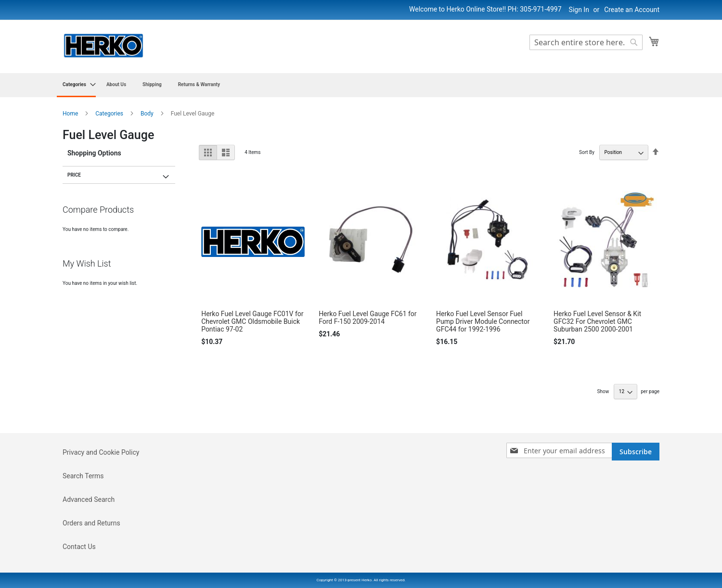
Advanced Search (89, 499)
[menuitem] (76, 85)
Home (71, 114)
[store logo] (103, 46)
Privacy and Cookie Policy (101, 452)
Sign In (579, 10)
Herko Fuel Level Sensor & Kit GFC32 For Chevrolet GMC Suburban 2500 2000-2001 (597, 321)
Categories (110, 114)
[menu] (361, 85)
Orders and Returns (91, 523)
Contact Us (79, 547)
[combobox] (586, 42)
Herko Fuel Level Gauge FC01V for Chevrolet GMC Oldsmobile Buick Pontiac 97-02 (252, 321)
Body (148, 114)
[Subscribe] (636, 452)
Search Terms (83, 476)
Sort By (587, 152)
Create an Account (632, 10)
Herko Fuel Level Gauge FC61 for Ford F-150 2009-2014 (367, 318)
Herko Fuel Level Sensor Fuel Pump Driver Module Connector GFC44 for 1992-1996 (483, 321)
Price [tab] (74, 175)
